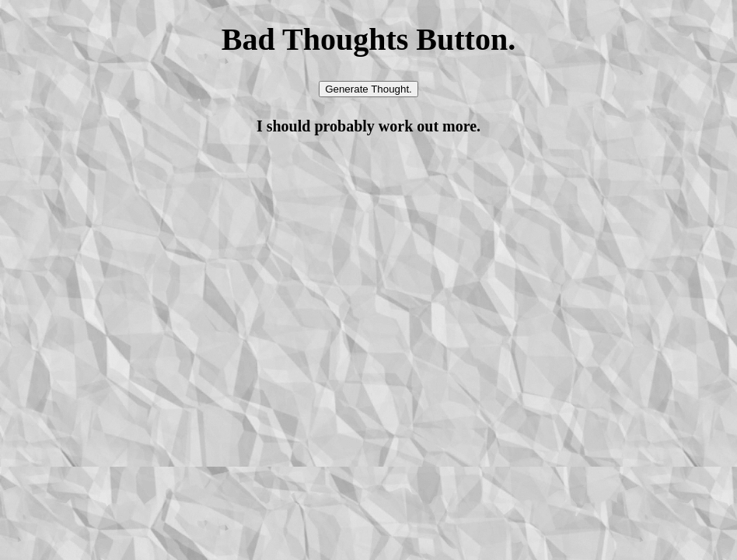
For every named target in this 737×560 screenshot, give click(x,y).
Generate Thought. (368, 89)
